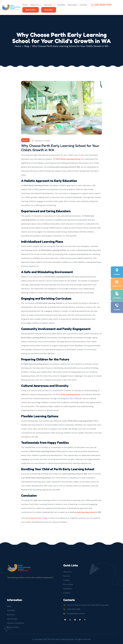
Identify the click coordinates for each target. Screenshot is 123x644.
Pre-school (68, 584)
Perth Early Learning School (68, 159)
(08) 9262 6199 (101, 5)
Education (72, 5)
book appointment (34, 518)
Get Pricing (12, 619)
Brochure (11, 615)
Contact (83, 5)
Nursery (25, 140)
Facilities (61, 5)
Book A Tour (31, 10)
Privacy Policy (13, 627)
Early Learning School (71, 394)
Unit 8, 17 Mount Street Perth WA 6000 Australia (88, 605)
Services (48, 5)
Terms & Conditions (16, 623)
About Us (35, 5)
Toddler (67, 580)
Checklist (11, 610)
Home (25, 5)
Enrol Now (49, 10)
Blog (27, 46)
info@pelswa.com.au (76, 613)
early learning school (86, 512)
